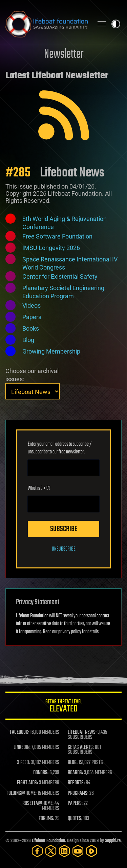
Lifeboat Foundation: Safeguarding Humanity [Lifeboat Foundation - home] (47, 24)
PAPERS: (75, 804)
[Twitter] (51, 851)
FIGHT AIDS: (27, 783)
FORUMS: (46, 819)
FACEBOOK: (19, 732)
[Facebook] (37, 851)
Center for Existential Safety (60, 276)
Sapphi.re (113, 841)
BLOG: (73, 763)
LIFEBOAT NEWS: (82, 732)
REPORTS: (76, 783)
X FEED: (23, 763)
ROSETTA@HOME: (38, 804)
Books (31, 328)
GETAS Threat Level (63, 707)
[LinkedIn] (64, 851)
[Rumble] (91, 851)
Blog (28, 340)
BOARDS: (75, 773)
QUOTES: (75, 819)
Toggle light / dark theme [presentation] (116, 24)
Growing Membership (51, 351)
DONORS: (41, 773)
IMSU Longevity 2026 (51, 248)
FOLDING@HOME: (22, 793)
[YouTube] (78, 851)
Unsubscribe (64, 549)
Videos (31, 305)
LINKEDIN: (22, 748)
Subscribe (64, 529)
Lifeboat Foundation (48, 841)
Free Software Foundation (57, 236)
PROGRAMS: (78, 793)
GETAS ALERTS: (81, 748)
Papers (32, 317)
